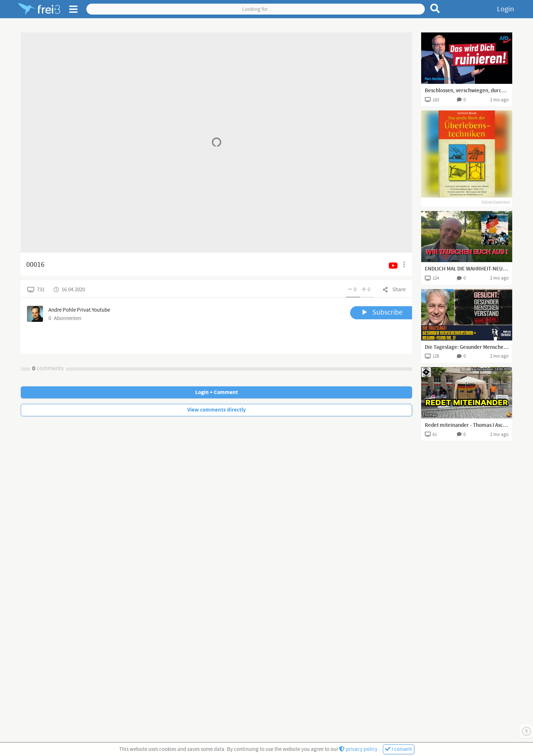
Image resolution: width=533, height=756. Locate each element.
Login (505, 9)
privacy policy (359, 749)
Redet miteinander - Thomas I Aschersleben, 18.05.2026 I (467, 425)
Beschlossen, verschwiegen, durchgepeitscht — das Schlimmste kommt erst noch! (467, 91)
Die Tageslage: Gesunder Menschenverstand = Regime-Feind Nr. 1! (467, 347)
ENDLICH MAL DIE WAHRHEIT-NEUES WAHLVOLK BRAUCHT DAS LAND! (467, 269)
